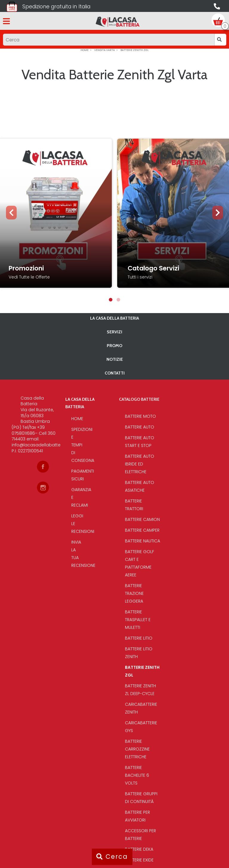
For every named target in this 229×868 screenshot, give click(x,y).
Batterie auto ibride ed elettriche (140, 464)
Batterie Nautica (143, 541)
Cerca (112, 857)
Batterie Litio (139, 638)
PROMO (114, 346)
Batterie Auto (140, 427)
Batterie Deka (139, 849)
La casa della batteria (114, 318)
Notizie (115, 359)
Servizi (114, 332)
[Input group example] (109, 40)
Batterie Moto (140, 416)
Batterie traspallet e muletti (138, 620)
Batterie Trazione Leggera (134, 593)
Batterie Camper (142, 530)
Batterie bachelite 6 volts (137, 775)
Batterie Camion (142, 519)
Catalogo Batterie (139, 399)
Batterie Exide (139, 860)
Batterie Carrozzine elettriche (137, 749)
